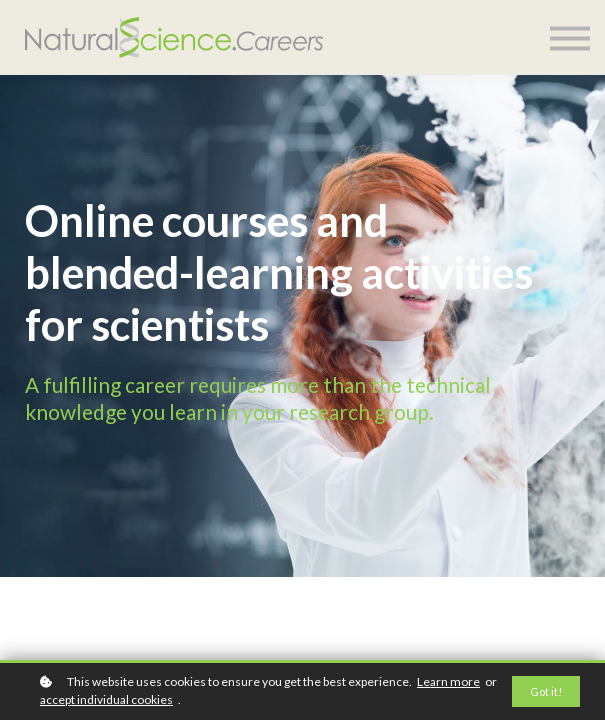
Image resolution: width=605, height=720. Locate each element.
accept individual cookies (106, 699)
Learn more (448, 681)
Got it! (546, 691)
